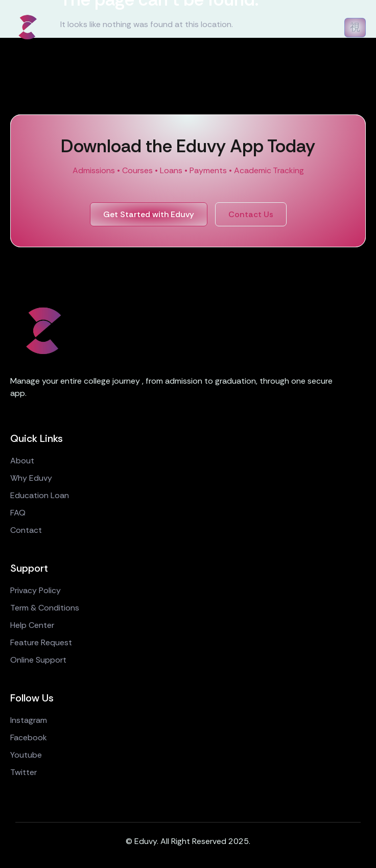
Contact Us (251, 214)
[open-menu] (355, 27)
